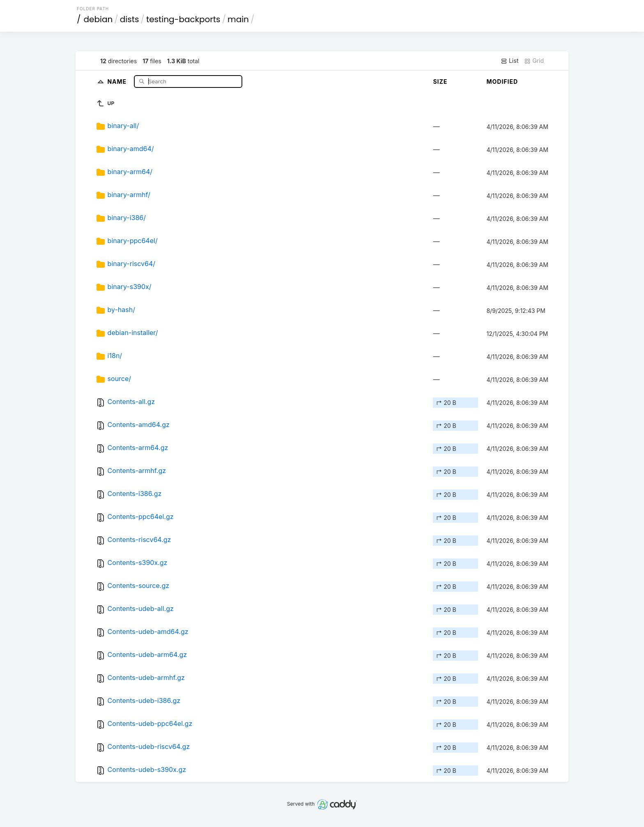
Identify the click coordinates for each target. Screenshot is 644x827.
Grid (534, 61)
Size (440, 82)
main (238, 19)
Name (118, 81)
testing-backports (183, 19)
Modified (502, 82)
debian (98, 19)
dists (130, 19)
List (509, 61)
